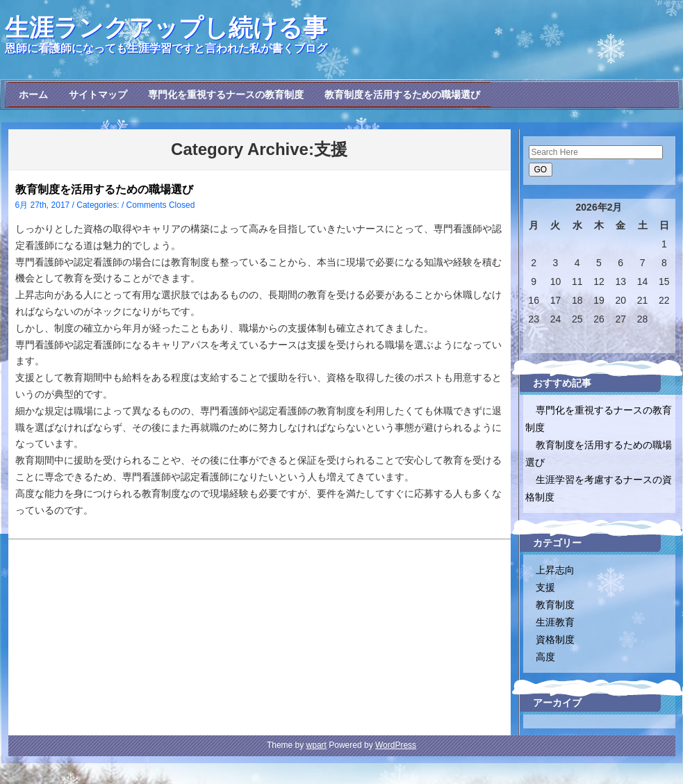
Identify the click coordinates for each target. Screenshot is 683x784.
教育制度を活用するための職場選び (402, 95)
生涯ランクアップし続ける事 (166, 27)
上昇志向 (555, 570)
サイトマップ (98, 95)
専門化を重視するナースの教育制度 (226, 95)
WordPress (396, 745)
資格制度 (555, 639)
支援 (545, 587)
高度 (545, 657)
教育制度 (555, 605)
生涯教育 (555, 622)
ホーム (33, 95)
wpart (316, 745)
